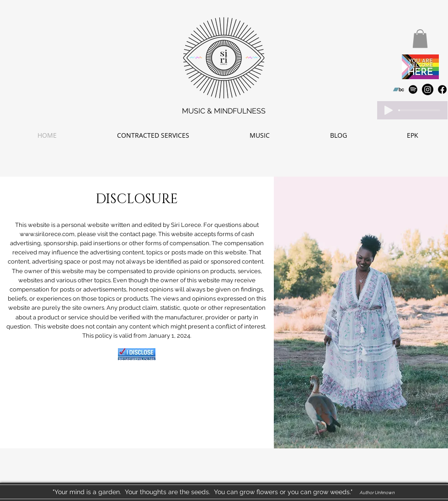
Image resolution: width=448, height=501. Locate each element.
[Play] (389, 110)
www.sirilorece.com (47, 234)
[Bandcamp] (398, 89)
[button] (420, 39)
